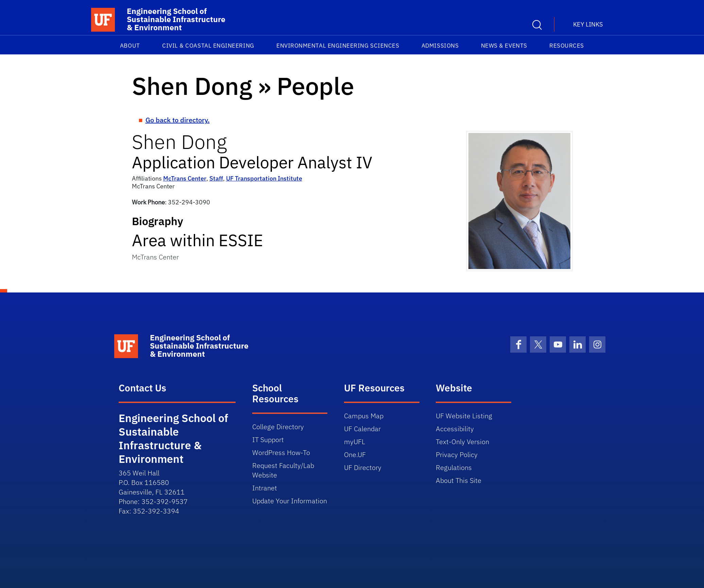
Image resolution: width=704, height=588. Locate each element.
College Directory (278, 427)
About (130, 46)
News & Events (504, 46)
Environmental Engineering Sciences (338, 46)
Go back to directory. (178, 120)
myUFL (355, 442)
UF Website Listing (464, 416)
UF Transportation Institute (264, 178)
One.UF (355, 455)
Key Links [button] (588, 24)
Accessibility (455, 429)
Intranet (265, 488)
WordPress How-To (281, 452)
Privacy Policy (457, 455)
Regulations (454, 467)
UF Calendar (362, 429)
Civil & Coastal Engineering (208, 46)
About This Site (459, 480)
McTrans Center (185, 178)
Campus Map (364, 416)
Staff (216, 178)
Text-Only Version (462, 442)
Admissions (440, 46)
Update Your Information (290, 501)
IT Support (268, 440)
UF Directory (363, 467)
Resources (567, 46)
